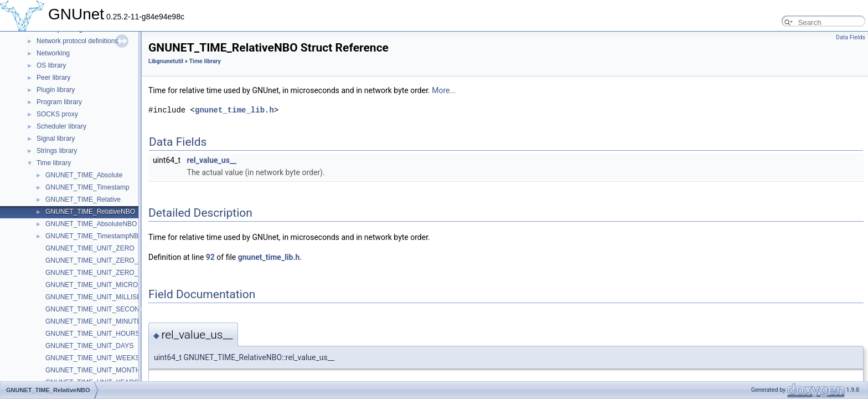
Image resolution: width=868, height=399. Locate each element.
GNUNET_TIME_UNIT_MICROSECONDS (108, 285)
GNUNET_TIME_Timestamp (87, 187)
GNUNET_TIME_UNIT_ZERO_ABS (98, 260)
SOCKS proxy (57, 114)
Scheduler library (61, 126)
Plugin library (56, 90)
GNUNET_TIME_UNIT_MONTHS (95, 370)
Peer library (53, 78)
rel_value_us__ (212, 160)
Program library (59, 102)
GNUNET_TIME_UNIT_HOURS (93, 334)
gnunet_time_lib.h (234, 110)
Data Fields (851, 37)
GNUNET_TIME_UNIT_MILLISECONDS (105, 297)
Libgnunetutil (166, 61)
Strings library (57, 151)
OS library (51, 65)
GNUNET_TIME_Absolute (84, 175)
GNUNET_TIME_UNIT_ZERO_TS (96, 273)
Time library (54, 163)
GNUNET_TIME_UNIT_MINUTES (95, 321)
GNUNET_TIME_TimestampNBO (95, 236)
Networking (53, 53)
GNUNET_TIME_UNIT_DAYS (89, 346)
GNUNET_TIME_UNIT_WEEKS (93, 358)
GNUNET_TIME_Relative (83, 199)
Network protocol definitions (77, 41)
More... (444, 90)
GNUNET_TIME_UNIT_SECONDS (97, 309)
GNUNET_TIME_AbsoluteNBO (91, 224)
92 (210, 257)
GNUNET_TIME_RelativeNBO (90, 212)
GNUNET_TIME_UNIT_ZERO (90, 248)
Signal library (56, 139)
